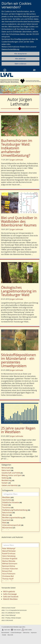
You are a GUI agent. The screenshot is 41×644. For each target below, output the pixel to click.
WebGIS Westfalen (10, 599)
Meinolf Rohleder (9, 551)
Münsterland (7, 528)
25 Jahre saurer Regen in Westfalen (18, 430)
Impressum (34, 633)
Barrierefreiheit (5, 633)
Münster (6, 515)
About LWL (10, 635)
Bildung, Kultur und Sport (12, 475)
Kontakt (4, 635)
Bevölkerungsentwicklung (12, 518)
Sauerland (6, 520)
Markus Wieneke (9, 561)
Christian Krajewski (10, 559)
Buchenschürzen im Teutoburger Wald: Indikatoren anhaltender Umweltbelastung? (17, 148)
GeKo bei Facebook (11, 597)
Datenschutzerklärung (10, 49)
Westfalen (6, 497)
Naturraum (6, 470)
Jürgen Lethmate (16, 160)
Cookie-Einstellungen (16, 633)
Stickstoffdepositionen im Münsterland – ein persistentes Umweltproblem (19, 360)
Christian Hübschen (10, 569)
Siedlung (5, 478)
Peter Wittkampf (9, 548)
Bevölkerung (7, 480)
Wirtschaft (6, 468)
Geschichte (7, 500)
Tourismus (6, 507)
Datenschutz (26, 633)
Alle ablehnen (20, 59)
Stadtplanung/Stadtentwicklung (15, 510)
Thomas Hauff (8, 579)
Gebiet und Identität (10, 485)
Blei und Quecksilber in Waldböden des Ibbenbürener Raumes (19, 221)
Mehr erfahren (20, 64)
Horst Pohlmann (9, 574)
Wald (4, 523)
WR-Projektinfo (9, 592)
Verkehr (5, 483)
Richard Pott (7, 571)
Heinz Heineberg (9, 556)
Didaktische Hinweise (11, 502)
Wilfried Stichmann (10, 564)
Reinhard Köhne (9, 566)
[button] (3, 89)
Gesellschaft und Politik (11, 473)
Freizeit (5, 505)
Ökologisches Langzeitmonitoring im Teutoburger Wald (19, 291)
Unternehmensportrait (11, 525)
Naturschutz (7, 512)
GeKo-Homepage (10, 594)
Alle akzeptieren (21, 54)
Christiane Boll (8, 576)
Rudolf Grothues (9, 554)
